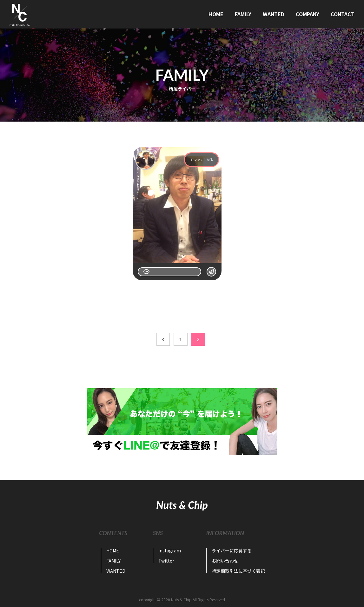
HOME (216, 14)
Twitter (166, 561)
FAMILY (243, 14)
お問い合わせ (225, 561)
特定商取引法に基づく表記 (238, 571)
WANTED (274, 14)
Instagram (170, 550)
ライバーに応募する (232, 550)
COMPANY (308, 14)
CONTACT (343, 14)
